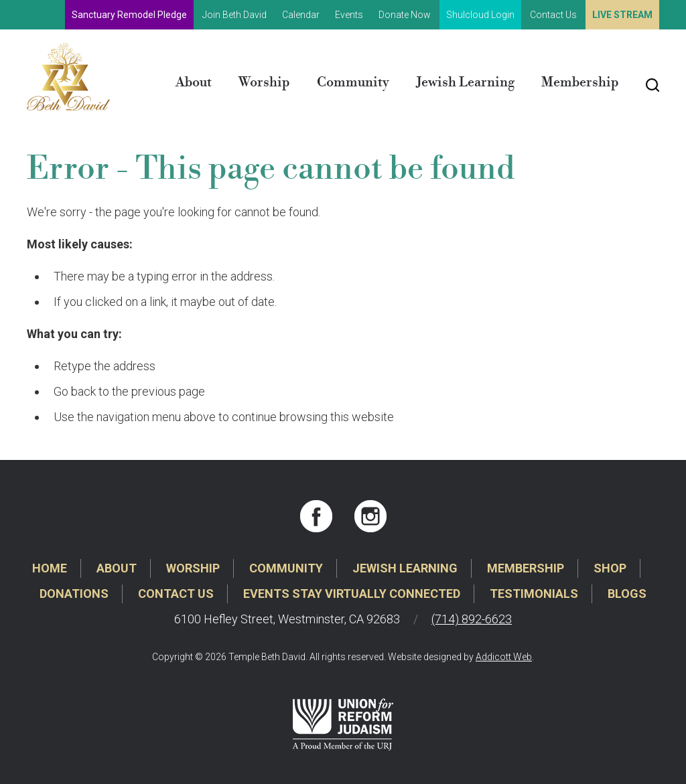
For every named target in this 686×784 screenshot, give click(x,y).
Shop (610, 568)
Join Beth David (234, 15)
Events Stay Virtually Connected (352, 594)
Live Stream (622, 15)
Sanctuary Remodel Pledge (129, 15)
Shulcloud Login (480, 15)
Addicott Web (504, 657)
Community (353, 83)
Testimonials (534, 594)
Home (50, 568)
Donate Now (405, 15)
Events (349, 15)
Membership (580, 83)
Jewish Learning (465, 83)
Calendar (301, 15)
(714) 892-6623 (472, 619)
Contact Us (553, 15)
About (194, 83)
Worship (264, 83)
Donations (74, 594)
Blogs (627, 594)
